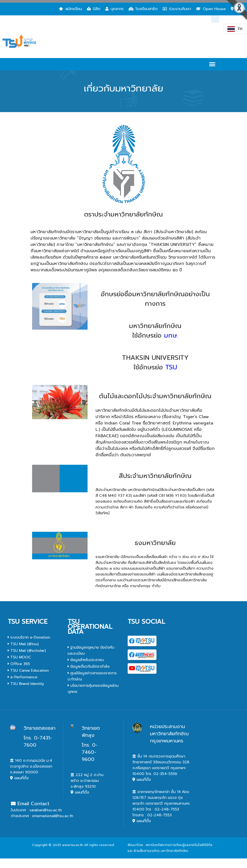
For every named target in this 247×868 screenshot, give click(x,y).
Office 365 (19, 664)
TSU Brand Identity (26, 684)
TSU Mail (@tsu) (23, 644)
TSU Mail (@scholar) (27, 651)
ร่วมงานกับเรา (177, 9)
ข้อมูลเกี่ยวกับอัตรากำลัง (89, 666)
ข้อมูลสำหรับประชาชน (86, 660)
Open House (211, 9)
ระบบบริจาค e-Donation (29, 637)
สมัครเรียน (70, 9)
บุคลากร (114, 9)
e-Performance (23, 677)
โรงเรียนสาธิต (143, 9)
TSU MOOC (19, 657)
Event (238, 9)
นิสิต (94, 9)
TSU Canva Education (28, 670)
